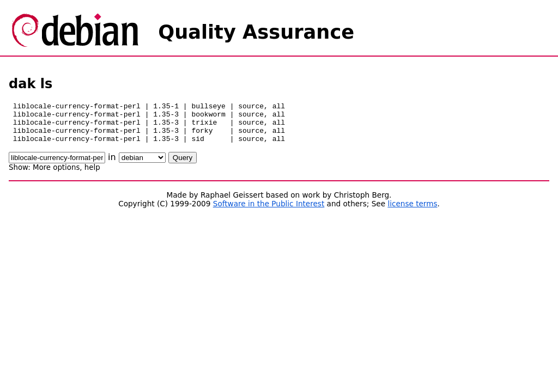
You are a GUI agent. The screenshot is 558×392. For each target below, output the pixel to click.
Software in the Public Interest (269, 212)
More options (56, 176)
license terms (412, 212)
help (92, 176)
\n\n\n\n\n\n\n (142, 166)
